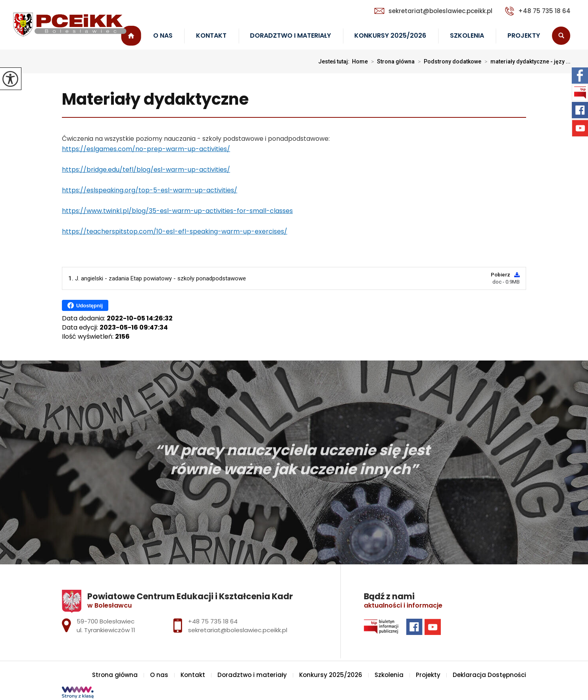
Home (360, 61)
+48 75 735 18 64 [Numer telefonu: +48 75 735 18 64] (213, 621)
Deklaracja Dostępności (489, 675)
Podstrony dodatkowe (448, 61)
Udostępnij (85, 305)
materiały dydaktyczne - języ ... (526, 61)
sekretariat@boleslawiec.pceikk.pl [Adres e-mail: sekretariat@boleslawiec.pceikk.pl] (238, 630)
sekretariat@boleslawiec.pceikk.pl (433, 11)
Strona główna (391, 61)
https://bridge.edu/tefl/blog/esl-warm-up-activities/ (146, 170)
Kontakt (211, 35)
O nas (163, 35)
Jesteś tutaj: (335, 61)
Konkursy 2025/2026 (390, 35)
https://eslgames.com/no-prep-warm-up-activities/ (146, 149)
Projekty (524, 35)
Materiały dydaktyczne (155, 100)
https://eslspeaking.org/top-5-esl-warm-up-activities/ (150, 190)
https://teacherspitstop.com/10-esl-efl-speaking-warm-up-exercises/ (175, 231)
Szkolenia (467, 35)
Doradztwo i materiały (290, 35)
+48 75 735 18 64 (538, 11)
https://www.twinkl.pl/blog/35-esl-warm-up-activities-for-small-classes (177, 211)
